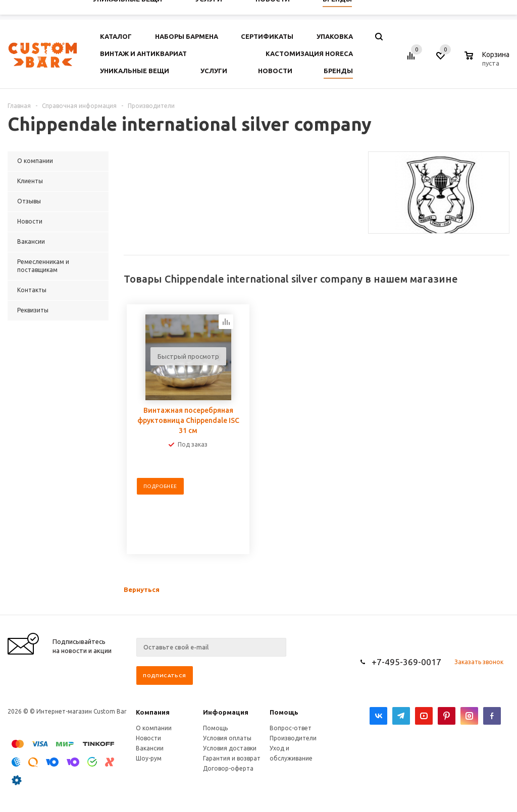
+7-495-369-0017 (406, 662)
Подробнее (160, 486)
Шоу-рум (149, 758)
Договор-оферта (228, 768)
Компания (153, 712)
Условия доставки (230, 748)
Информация (226, 712)
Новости (148, 738)
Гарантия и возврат (232, 758)
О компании (154, 728)
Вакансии (150, 748)
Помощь (284, 712)
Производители (293, 738)
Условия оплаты (227, 738)
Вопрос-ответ (291, 728)
